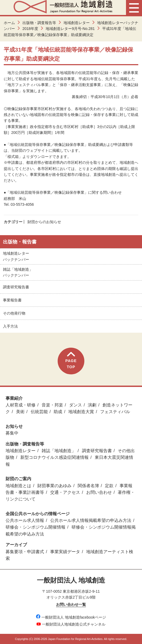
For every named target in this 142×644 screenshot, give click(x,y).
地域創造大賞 (81, 412)
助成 (58, 412)
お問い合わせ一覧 (71, 604)
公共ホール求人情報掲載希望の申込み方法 (91, 520)
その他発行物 (14, 313)
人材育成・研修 (21, 405)
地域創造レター (77, 23)
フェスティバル (115, 412)
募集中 (12, 433)
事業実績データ (65, 552)
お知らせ (14, 426)
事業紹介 (14, 398)
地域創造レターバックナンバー (16, 256)
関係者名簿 (88, 486)
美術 (20, 412)
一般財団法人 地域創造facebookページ (71, 617)
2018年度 (30, 29)
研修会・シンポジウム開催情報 (35, 527)
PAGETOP (71, 360)
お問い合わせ (99, 492)
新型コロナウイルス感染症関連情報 (54, 457)
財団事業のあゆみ (54, 486)
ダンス (76, 405)
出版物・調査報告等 (39, 23)
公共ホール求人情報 (25, 520)
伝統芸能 (39, 412)
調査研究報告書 (16, 287)
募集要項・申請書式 (25, 552)
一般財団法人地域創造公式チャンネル (71, 624)
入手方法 (10, 326)
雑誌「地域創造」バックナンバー (18, 272)
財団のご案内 (18, 479)
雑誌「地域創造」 (59, 451)
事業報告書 (12, 300)
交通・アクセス (65, 492)
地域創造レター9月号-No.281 (70, 29)
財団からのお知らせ (44, 222)
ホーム (9, 23)
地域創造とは (18, 486)
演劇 (92, 405)
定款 (109, 486)
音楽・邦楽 (52, 405)
